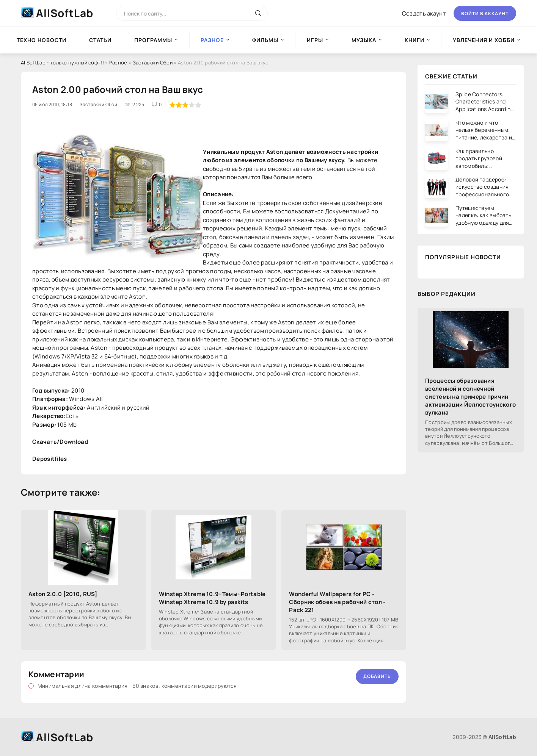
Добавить (377, 676)
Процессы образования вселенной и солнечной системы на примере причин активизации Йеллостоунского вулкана (470, 397)
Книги (415, 40)
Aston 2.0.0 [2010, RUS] (63, 594)
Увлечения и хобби (484, 40)
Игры (315, 40)
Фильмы (265, 40)
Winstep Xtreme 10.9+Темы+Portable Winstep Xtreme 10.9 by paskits (212, 598)
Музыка (364, 40)
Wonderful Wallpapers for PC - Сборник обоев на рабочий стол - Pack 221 (337, 602)
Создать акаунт (424, 13)
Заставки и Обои (153, 63)
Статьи (100, 40)
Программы (153, 40)
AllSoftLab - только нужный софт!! (62, 63)
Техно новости (42, 40)
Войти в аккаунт (485, 13)
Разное (118, 63)
